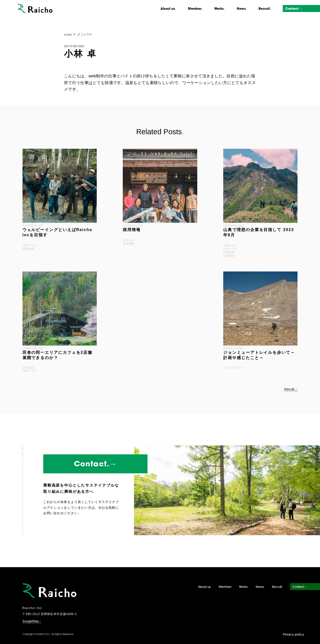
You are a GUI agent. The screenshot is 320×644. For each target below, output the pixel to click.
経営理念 (229, 256)
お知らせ (129, 240)
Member (225, 587)
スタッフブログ (233, 368)
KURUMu (29, 368)
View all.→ (291, 389)
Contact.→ (294, 9)
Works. (219, 9)
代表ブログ (30, 245)
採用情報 (28, 249)
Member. (195, 9)
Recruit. (265, 9)
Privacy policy (293, 635)
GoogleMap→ (32, 621)
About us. (168, 9)
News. (242, 9)
